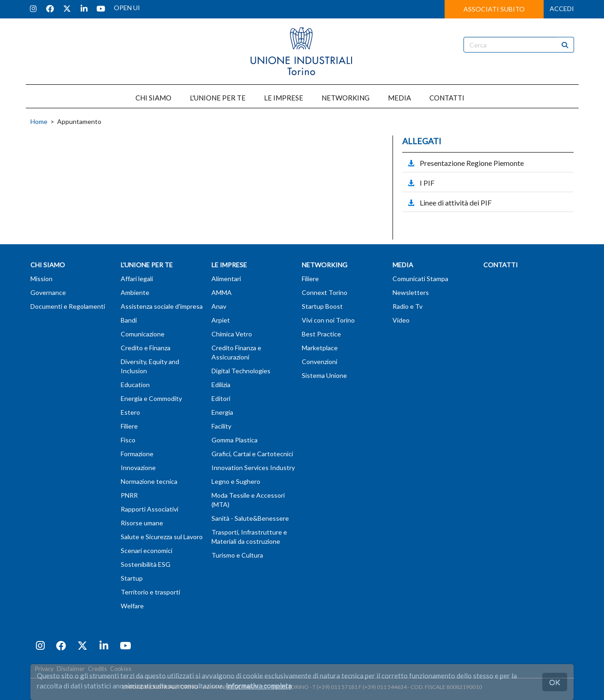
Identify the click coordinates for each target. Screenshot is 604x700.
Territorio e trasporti (150, 592)
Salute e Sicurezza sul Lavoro (162, 537)
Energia (222, 412)
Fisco (128, 440)
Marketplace (320, 348)
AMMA (222, 292)
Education (135, 385)
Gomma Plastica (235, 440)
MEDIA (399, 98)
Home (39, 121)
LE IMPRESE (284, 98)
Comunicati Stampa (420, 279)
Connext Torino (325, 292)
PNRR (129, 495)
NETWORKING (346, 98)
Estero (130, 412)
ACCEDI (562, 9)
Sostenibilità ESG (146, 564)
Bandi (129, 320)
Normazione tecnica (149, 481)
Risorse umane (142, 523)
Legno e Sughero (236, 481)
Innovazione (138, 468)
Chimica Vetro (232, 334)
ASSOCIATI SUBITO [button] (494, 9)
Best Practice (321, 334)
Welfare (132, 606)
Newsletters (411, 292)
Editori (221, 398)
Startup (132, 578)
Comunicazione (143, 334)
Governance (48, 292)
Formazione (137, 454)
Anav (219, 306)
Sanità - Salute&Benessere (250, 518)
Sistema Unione (324, 375)
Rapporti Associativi (150, 509)
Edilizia (221, 385)
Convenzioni (320, 362)
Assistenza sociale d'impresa (162, 306)
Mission (41, 279)
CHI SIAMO (153, 98)
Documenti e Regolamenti (68, 306)
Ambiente (135, 292)
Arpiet (221, 320)
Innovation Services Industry (253, 468)
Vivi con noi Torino (328, 320)
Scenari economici (147, 550)
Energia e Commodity (151, 398)
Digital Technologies (241, 371)
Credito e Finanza (146, 348)
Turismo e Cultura (237, 555)
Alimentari (226, 279)
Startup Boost (322, 306)
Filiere (129, 426)
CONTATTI (447, 98)
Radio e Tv (408, 306)
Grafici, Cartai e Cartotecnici (252, 454)
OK (555, 682)
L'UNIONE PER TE (218, 98)
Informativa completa (259, 686)
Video (401, 320)
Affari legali (137, 279)
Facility (221, 426)
